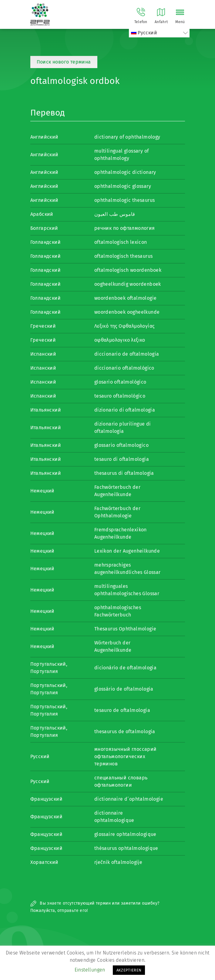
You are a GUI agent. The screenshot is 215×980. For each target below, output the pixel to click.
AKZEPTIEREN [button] (129, 970)
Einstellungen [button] (90, 970)
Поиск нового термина (64, 62)
